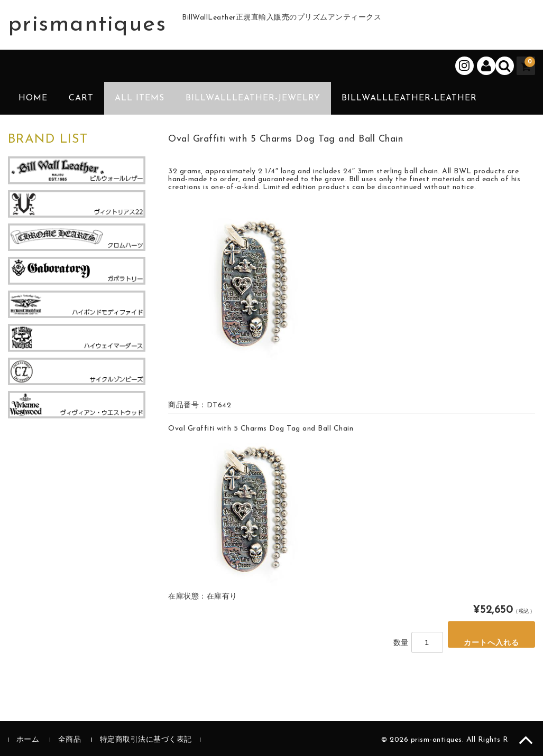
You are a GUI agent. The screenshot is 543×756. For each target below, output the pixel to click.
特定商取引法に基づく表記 (146, 740)
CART (81, 98)
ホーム (28, 740)
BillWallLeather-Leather (409, 98)
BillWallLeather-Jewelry (253, 98)
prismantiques (87, 25)
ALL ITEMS (140, 98)
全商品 (70, 740)
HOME (33, 98)
